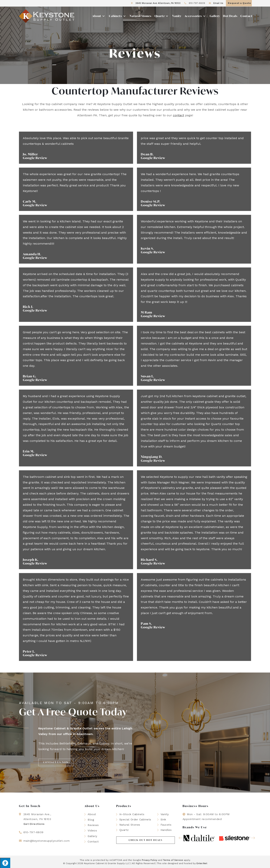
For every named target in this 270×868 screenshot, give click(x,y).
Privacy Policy (150, 860)
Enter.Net (202, 863)
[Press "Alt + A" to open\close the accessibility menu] (5, 863)
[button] (146, 840)
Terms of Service (173, 860)
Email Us (215, 3)
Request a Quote (239, 3)
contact (179, 115)
